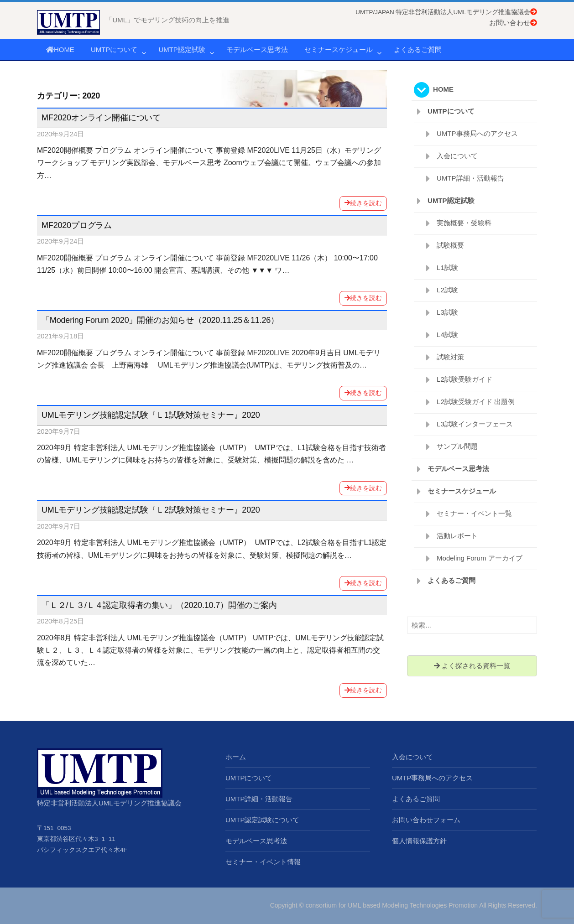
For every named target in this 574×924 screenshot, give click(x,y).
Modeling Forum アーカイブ (480, 558)
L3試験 (447, 312)
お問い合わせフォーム (426, 820)
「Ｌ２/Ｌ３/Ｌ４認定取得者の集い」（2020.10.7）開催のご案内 (159, 605)
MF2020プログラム (77, 225)
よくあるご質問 (418, 49)
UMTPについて (114, 49)
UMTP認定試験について (263, 820)
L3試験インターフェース (475, 424)
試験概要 (450, 245)
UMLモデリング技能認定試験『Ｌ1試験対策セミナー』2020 (151, 415)
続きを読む (363, 203)
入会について (457, 156)
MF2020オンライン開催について (101, 118)
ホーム (236, 757)
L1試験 (447, 267)
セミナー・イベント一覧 (474, 513)
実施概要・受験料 (464, 223)
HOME (60, 49)
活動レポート (457, 536)
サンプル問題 (457, 446)
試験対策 (450, 357)
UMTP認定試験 (182, 49)
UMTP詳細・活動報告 (470, 178)
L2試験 (447, 290)
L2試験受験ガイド (464, 379)
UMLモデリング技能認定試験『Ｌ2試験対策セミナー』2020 (151, 510)
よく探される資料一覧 (472, 666)
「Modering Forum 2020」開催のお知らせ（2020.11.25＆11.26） (160, 320)
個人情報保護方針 (419, 841)
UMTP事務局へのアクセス (477, 133)
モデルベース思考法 (257, 49)
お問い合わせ (513, 23)
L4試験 (447, 335)
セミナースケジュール (339, 49)
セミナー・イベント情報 (263, 862)
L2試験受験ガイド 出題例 (476, 402)
